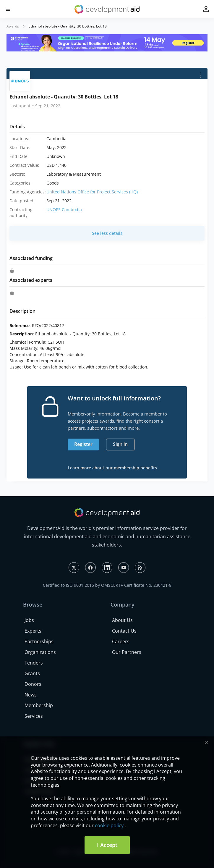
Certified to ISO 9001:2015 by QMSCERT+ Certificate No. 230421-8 (107, 585)
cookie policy (109, 825)
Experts (33, 631)
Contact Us (124, 631)
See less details (107, 233)
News (31, 695)
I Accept (107, 845)
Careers (121, 641)
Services (34, 716)
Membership (39, 705)
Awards (13, 26)
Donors (33, 684)
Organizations (40, 652)
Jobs (29, 620)
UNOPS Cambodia (64, 210)
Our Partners (127, 652)
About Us (122, 620)
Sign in (120, 444)
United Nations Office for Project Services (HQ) (92, 192)
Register (83, 444)
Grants (32, 673)
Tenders (34, 663)
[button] (8, 9)
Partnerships (39, 641)
